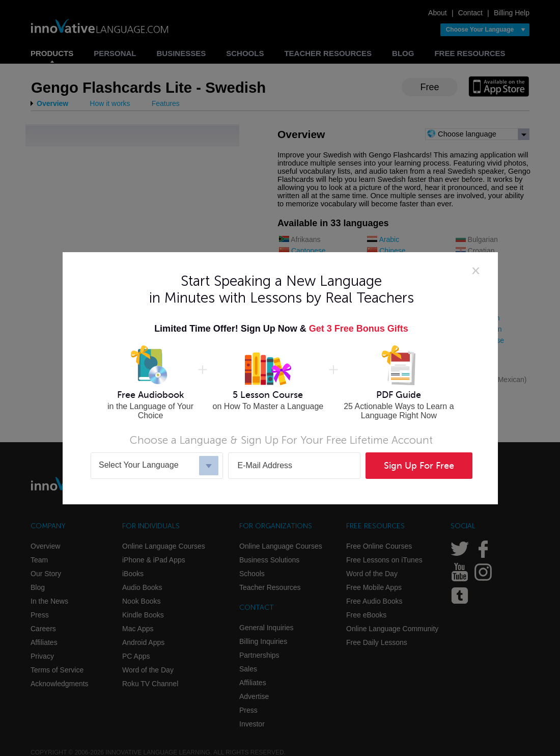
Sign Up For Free (419, 466)
